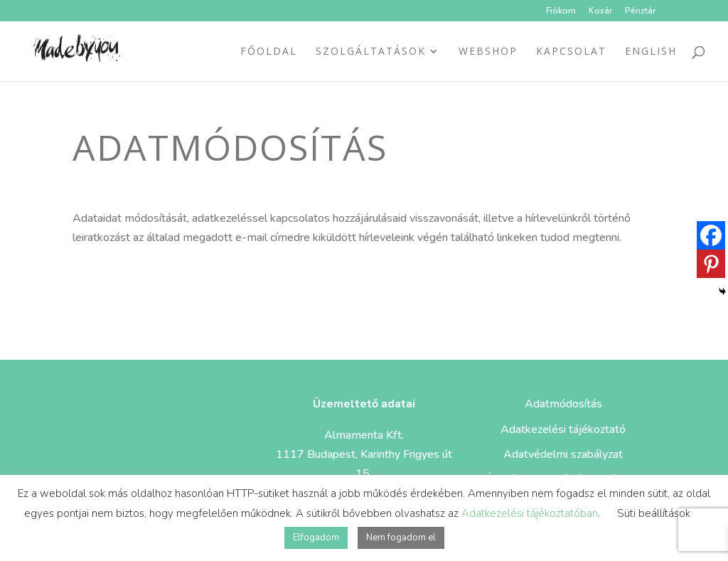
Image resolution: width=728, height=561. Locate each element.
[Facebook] (711, 235)
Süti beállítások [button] (654, 513)
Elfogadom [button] (316, 538)
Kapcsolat (571, 52)
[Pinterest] (711, 264)
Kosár (600, 11)
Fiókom (561, 11)
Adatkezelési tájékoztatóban (530, 513)
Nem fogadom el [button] (401, 538)
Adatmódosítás (563, 404)
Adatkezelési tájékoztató (563, 429)
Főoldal (269, 52)
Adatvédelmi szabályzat (563, 454)
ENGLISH (651, 52)
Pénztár (640, 11)
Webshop (488, 52)
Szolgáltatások (371, 52)
